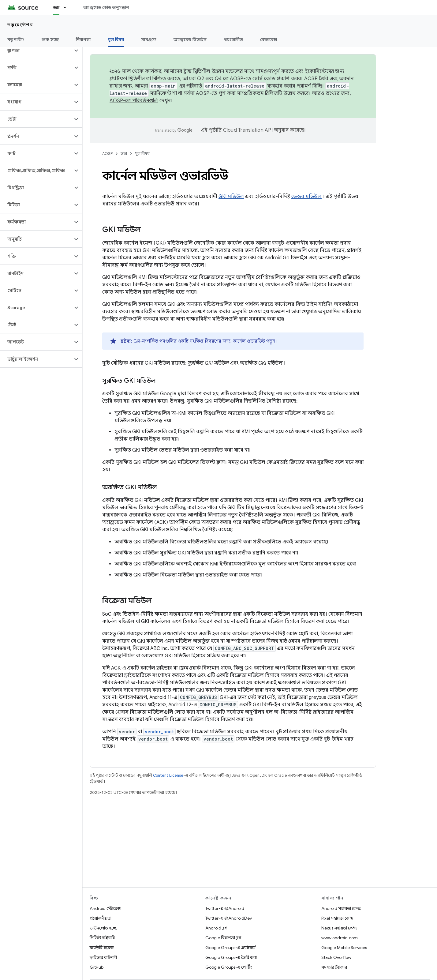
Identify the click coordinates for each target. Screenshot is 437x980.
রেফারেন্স (269, 39)
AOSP (107, 154)
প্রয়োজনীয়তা (101, 918)
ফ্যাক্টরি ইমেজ (102, 948)
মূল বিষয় (142, 154)
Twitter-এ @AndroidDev (229, 918)
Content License (168, 775)
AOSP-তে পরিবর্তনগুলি (134, 101)
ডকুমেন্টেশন (20, 25)
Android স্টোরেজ (105, 908)
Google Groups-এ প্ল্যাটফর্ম (230, 948)
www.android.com (340, 938)
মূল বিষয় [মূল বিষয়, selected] (116, 39)
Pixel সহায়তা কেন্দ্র (337, 918)
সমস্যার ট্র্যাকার (334, 967)
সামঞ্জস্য (149, 39)
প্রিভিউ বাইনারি (102, 938)
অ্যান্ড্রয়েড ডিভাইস (190, 39)
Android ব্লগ (216, 928)
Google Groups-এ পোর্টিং (229, 967)
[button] (36, 51)
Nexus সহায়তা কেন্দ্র (339, 928)
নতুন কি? (16, 39)
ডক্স (124, 154)
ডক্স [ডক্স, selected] (56, 7)
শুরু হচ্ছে (50, 39)
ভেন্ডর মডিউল (306, 197)
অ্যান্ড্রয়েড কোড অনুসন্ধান (106, 7)
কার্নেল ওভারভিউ (249, 341)
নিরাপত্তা (83, 39)
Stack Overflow (336, 957)
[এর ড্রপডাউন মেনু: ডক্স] (68, 7)
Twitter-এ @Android (225, 908)
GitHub (97, 967)
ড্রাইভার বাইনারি (103, 957)
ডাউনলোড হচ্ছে (103, 928)
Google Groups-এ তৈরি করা (231, 957)
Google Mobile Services (344, 948)
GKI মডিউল (231, 197)
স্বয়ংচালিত (234, 39)
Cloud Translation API (248, 130)
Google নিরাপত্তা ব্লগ (223, 938)
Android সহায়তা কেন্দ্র (341, 908)
